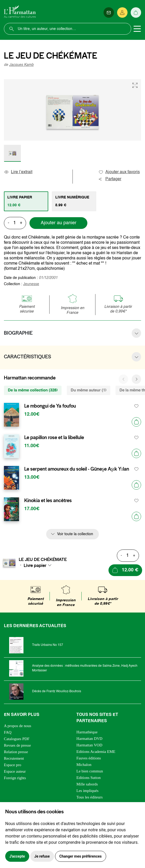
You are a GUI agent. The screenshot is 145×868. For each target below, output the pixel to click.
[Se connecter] (122, 13)
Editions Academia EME (96, 752)
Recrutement (14, 758)
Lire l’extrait (18, 172)
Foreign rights (15, 778)
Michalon (84, 765)
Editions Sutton (89, 778)
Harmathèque (87, 732)
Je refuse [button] (42, 856)
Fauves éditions (89, 758)
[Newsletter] (109, 13)
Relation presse (16, 752)
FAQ (8, 732)
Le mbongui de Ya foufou (50, 406)
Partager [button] (110, 179)
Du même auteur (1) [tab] (89, 390)
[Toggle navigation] (137, 29)
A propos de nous (18, 726)
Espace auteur (15, 771)
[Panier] (136, 13)
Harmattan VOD (89, 745)
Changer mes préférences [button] (81, 856)
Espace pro (13, 765)
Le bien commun (90, 771)
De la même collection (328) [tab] (33, 390)
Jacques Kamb (21, 65)
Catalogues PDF (17, 739)
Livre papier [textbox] (35, 565)
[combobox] (39, 565)
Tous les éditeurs (90, 797)
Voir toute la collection (75, 534)
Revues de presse (17, 745)
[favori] (137, 406)
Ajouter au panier (59, 223)
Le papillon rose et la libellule (54, 438)
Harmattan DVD (89, 739)
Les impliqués (87, 791)
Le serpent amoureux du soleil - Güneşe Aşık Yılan (77, 469)
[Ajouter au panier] (136, 422)
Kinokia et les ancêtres (48, 501)
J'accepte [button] (17, 856)
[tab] (26, 201)
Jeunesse (31, 284)
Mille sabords (87, 784)
